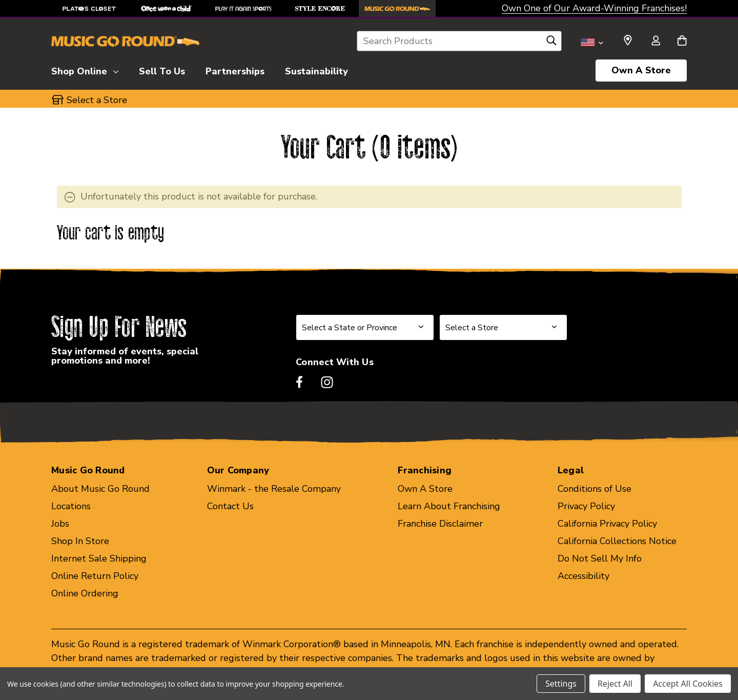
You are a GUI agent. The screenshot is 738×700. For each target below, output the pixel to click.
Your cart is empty (111, 234)
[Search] (551, 43)
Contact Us (230, 506)
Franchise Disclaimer (440, 524)
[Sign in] (655, 42)
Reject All (615, 684)
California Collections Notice (617, 541)
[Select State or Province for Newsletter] (365, 327)
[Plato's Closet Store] (90, 8)
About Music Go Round (100, 489)
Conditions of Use (594, 489)
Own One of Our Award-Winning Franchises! (594, 8)
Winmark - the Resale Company (274, 489)
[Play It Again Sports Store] (243, 8)
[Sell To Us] (162, 70)
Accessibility (583, 576)
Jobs (60, 524)
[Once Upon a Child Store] (167, 8)
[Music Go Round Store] (397, 8)
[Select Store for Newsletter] (503, 327)
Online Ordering (85, 593)
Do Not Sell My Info (600, 558)
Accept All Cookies (688, 684)
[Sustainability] (316, 70)
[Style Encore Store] (320, 8)
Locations (71, 506)
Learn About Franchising (449, 506)
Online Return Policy (95, 576)
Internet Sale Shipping (99, 558)
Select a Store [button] (97, 100)
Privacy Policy (586, 506)
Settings (561, 684)
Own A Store (641, 70)
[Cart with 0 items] (682, 42)
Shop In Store (80, 541)
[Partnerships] (235, 70)
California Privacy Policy (607, 524)
